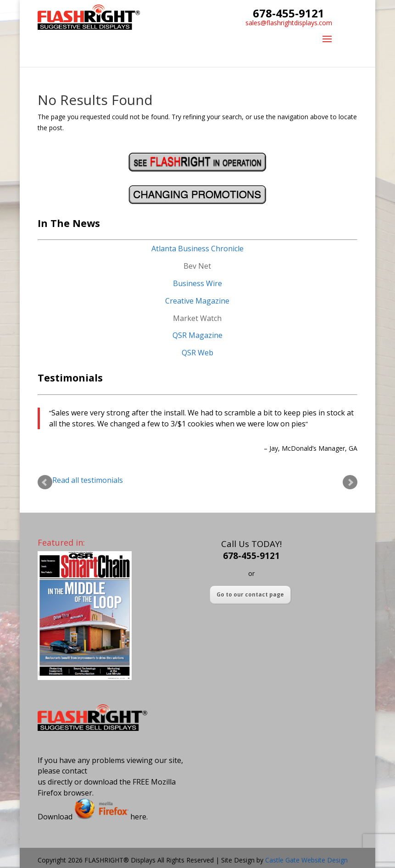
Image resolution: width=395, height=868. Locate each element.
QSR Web (197, 353)
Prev (45, 482)
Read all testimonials (88, 480)
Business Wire (197, 283)
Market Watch (197, 318)
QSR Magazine (197, 335)
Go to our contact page (250, 594)
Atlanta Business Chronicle (197, 249)
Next (350, 482)
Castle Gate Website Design (306, 860)
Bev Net (197, 266)
